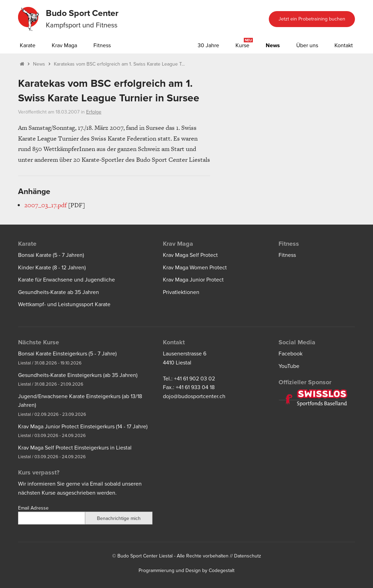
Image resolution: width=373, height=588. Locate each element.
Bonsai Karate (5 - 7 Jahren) (51, 255)
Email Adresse (33, 508)
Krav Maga (64, 45)
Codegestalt (222, 570)
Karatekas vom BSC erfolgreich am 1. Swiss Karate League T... (119, 64)
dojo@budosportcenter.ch (194, 396)
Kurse (242, 45)
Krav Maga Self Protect (190, 255)
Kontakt (344, 45)
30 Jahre (208, 45)
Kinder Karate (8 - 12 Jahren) (52, 268)
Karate (28, 45)
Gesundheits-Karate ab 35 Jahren (59, 292)
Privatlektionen (181, 292)
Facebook (291, 354)
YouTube (289, 366)
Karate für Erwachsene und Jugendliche (67, 280)
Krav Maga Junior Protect (193, 280)
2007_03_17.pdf (45, 205)
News (273, 45)
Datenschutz (248, 556)
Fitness (102, 45)
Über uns (307, 45)
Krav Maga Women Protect (195, 268)
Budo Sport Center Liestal (145, 556)
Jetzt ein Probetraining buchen (312, 19)
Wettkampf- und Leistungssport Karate (64, 304)
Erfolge (94, 112)
